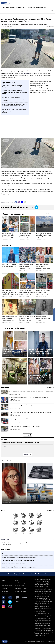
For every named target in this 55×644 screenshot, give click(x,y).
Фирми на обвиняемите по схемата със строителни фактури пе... (20, 554)
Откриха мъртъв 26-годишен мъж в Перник (20, 419)
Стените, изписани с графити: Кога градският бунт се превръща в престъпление (43, 293)
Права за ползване (20, 586)
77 (19, 401)
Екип (16, 580)
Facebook (16, 202)
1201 (27, 239)
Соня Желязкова (50, 27)
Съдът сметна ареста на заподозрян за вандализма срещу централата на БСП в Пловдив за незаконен (10, 318)
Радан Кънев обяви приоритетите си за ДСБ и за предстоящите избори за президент (29, 398)
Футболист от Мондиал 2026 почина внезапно (43, 318)
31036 (11, 356)
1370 (44, 296)
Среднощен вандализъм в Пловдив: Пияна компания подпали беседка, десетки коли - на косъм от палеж (27, 318)
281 (19, 408)
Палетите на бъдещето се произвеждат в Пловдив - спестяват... (21, 501)
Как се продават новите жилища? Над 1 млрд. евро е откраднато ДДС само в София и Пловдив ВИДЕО (15, 351)
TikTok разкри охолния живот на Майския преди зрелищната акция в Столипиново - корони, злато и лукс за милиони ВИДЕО (40, 378)
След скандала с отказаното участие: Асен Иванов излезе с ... (18, 561)
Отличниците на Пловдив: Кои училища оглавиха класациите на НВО (10, 293)
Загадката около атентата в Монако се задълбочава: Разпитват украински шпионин (31, 391)
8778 (27, 296)
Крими (30, 7)
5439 (10, 322)
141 (19, 430)
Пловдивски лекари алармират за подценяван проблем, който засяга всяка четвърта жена (43, 267)
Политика (19, 7)
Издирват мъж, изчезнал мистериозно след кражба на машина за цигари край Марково (14, 379)
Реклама (4, 583)
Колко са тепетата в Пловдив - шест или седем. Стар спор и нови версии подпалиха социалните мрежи (27, 267)
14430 (45, 270)
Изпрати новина (54, 315)
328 (10, 269)
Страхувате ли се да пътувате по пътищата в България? (21, 443)
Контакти (4, 588)
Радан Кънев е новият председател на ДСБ (9, 266)
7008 (27, 322)
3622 (27, 270)
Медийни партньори (20, 583)
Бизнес (25, 7)
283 (10, 239)
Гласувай (27, 455)
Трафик (34, 574)
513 (19, 422)
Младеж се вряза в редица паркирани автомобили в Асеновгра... (19, 557)
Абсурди (47, 574)
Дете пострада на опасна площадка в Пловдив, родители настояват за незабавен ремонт (26, 235)
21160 (11, 383)
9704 (10, 296)
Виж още (28, 435)
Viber (19, 202)
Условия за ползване (7, 586)
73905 (37, 383)
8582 (37, 356)
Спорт (35, 7)
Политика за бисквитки (21, 591)
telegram (22, 202)
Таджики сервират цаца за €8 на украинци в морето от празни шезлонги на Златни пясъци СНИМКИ (27, 293)
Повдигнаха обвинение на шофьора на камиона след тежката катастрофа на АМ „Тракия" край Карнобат (44, 235)
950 (44, 239)
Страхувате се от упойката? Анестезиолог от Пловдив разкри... (20, 567)
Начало (3, 574)
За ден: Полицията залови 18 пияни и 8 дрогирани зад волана (25, 426)
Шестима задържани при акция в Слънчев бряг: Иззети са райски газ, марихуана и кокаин (30, 413)
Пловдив (6, 7)
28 (19, 394)
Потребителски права (21, 588)
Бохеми (40, 574)
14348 (11, 502)
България (12, 7)
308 (19, 416)
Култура (40, 7)
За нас (3, 580)
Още (45, 7)
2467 (44, 322)
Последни (5, 387)
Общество (17, 574)
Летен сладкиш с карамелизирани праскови (14, 564)
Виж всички (49, 214)
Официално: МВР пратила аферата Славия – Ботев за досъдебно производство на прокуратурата (40, 352)
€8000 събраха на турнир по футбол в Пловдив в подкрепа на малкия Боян (10, 235)
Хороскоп (5, 510)
